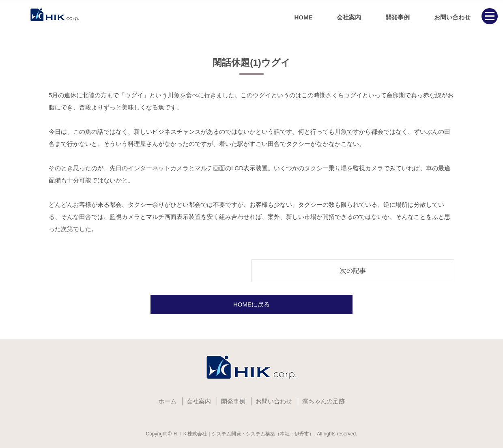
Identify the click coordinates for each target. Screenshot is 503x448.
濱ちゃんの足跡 (324, 401)
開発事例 (398, 17)
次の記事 (353, 271)
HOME (303, 17)
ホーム (167, 401)
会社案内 (349, 17)
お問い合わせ (452, 17)
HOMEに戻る (251, 304)
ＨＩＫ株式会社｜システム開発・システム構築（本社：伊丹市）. (244, 434)
